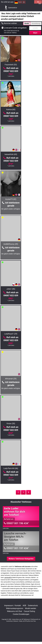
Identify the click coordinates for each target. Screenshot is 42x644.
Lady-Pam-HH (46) (32, 244)
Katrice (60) (32, 65)
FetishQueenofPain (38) (32, 379)
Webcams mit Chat (15, 611)
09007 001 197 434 (16, 548)
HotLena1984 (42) (10, 424)
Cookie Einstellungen (21, 614)
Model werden (31, 608)
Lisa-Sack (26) (10, 468)
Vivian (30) (10, 244)
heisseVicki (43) (10, 109)
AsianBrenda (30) (10, 289)
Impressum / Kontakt (13, 606)
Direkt (27, 23)
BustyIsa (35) (32, 289)
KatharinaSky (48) (10, 379)
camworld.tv (8, 577)
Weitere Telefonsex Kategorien (21, 559)
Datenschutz (33, 606)
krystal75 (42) (32, 109)
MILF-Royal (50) (32, 334)
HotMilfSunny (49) (10, 154)
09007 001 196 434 (16, 523)
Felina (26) (32, 424)
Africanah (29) (32, 199)
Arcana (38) (10, 334)
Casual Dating (29, 611)
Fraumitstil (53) (10, 65)
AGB (24, 606)
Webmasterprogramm (15, 608)
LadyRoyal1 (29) (10, 199)
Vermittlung (36, 23)
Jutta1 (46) (32, 154)
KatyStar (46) (32, 468)
